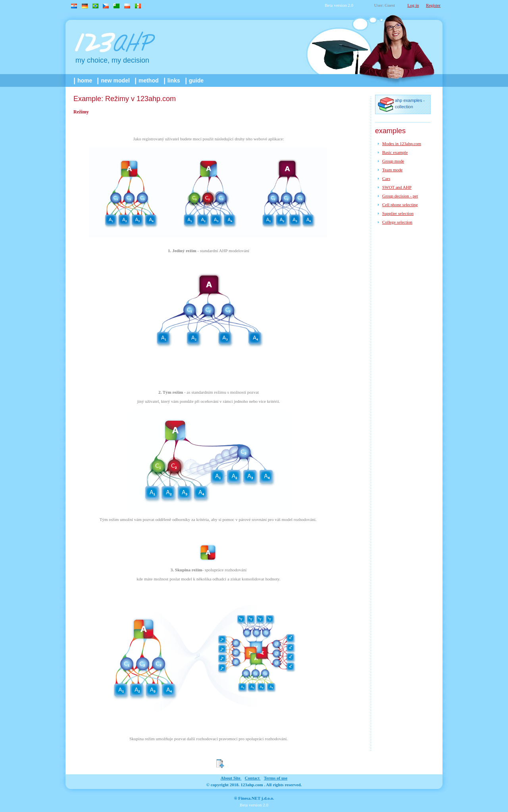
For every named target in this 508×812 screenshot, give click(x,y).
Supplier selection (398, 213)
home (84, 80)
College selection (397, 222)
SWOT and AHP (397, 187)
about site (231, 778)
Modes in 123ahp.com (402, 144)
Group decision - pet (400, 196)
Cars (386, 178)
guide (195, 80)
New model (114, 80)
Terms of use (276, 778)
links (173, 80)
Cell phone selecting (400, 205)
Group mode (393, 161)
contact (253, 778)
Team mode (392, 170)
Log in (413, 5)
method (147, 80)
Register (433, 5)
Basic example (395, 152)
